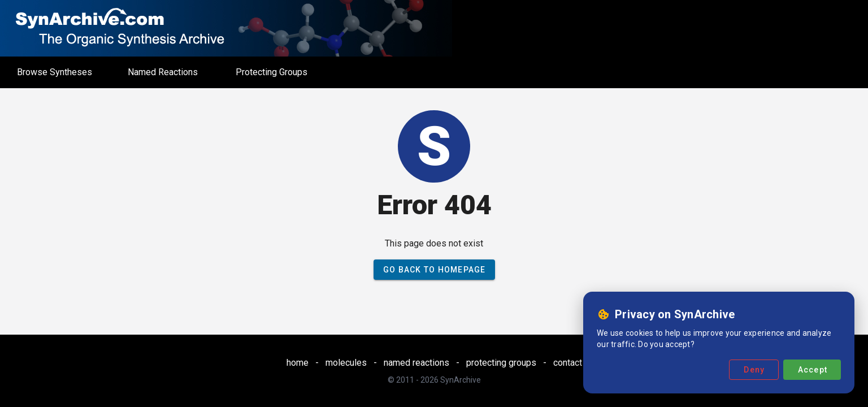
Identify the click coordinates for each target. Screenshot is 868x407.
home (298, 363)
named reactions (416, 363)
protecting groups (501, 363)
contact (568, 363)
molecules (346, 363)
